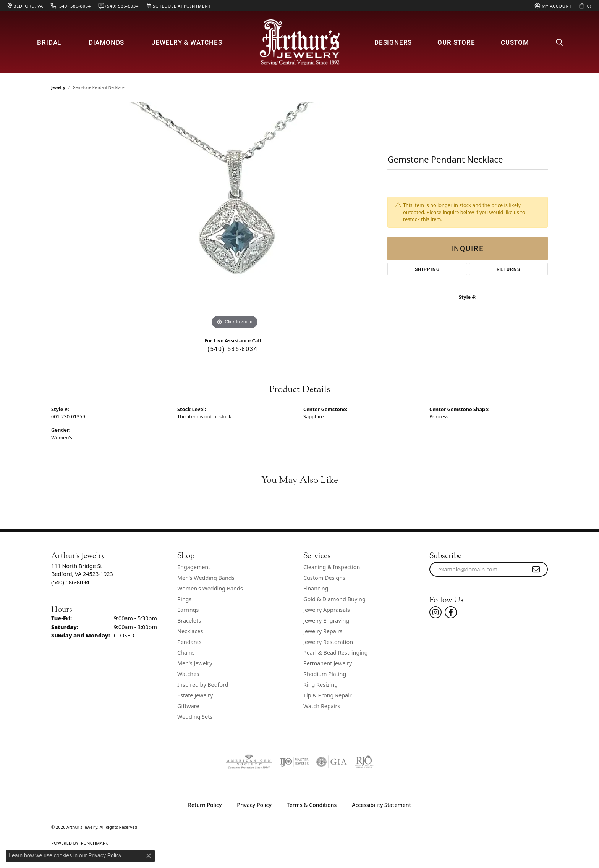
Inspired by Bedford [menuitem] (203, 685)
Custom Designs (324, 578)
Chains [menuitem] (186, 653)
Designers (393, 42)
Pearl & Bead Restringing (336, 653)
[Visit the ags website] (249, 762)
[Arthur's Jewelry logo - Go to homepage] (299, 42)
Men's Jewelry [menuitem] (195, 663)
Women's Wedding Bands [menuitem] (210, 588)
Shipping (427, 269)
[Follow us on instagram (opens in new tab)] (435, 612)
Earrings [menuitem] (188, 610)
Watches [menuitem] (188, 674)
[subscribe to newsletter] (536, 570)
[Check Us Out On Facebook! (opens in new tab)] (451, 612)
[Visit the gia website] (332, 762)
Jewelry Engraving (326, 620)
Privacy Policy (254, 805)
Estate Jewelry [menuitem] (195, 695)
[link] (25, 6)
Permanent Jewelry (328, 663)
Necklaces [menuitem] (190, 631)
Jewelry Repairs (323, 631)
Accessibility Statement (381, 805)
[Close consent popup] (149, 856)
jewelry (58, 87)
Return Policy (205, 805)
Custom (515, 42)
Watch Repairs (322, 706)
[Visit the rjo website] (364, 762)
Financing (316, 588)
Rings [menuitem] (184, 599)
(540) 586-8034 (232, 349)
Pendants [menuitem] (189, 642)
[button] (553, 6)
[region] (235, 216)
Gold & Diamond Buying (334, 599)
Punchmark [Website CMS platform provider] (95, 843)
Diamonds (106, 42)
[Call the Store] (70, 582)
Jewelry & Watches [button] (187, 42)
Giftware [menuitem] (188, 706)
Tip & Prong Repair (328, 695)
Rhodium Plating (325, 674)
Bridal (49, 42)
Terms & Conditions (312, 805)
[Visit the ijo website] (294, 762)
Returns (508, 269)
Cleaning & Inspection (332, 567)
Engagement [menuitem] (194, 567)
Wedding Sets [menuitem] (195, 717)
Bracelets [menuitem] (189, 620)
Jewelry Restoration (328, 642)
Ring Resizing (321, 685)
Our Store (456, 42)
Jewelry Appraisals (327, 610)
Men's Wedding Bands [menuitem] (206, 578)
